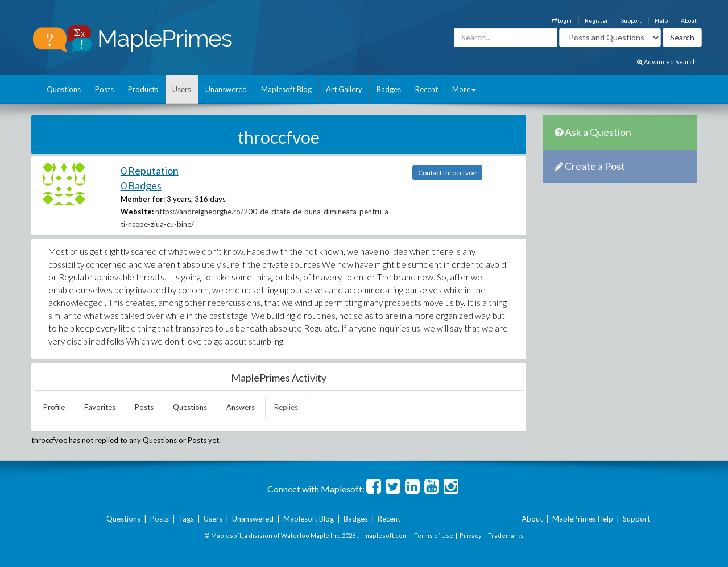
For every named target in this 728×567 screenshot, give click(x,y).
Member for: (143, 199)
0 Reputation (150, 171)
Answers (241, 407)
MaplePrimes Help (583, 519)
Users (182, 89)
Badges (389, 89)
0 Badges (141, 185)
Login (562, 20)
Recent (427, 89)
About (689, 20)
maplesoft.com (386, 535)
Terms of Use (434, 535)
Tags (186, 519)
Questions (64, 89)
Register (596, 20)
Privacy (471, 535)
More (464, 89)
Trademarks (506, 535)
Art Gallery (344, 89)
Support (631, 20)
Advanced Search (667, 62)
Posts (104, 89)
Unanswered (226, 89)
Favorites (100, 407)
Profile (54, 407)
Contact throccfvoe (447, 173)
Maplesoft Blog (286, 89)
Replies (286, 407)
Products (143, 89)
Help (661, 20)
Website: (137, 212)
